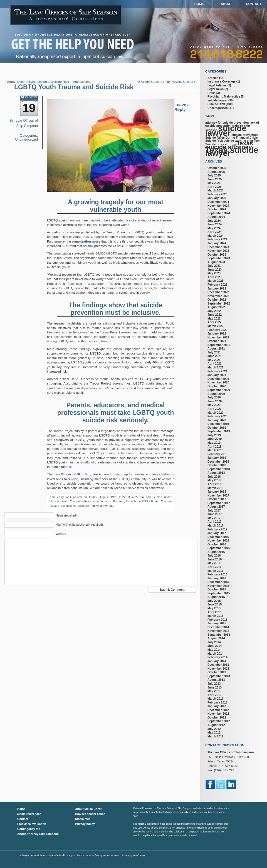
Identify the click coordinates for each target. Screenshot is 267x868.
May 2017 (214, 518)
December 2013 (218, 665)
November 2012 (218, 714)
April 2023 (214, 277)
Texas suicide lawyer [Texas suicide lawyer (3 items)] (232, 151)
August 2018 (216, 473)
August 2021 (216, 348)
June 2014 (215, 646)
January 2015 (217, 623)
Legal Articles (217, 85)
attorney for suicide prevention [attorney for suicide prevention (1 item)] (227, 123)
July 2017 (214, 510)
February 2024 (217, 239)
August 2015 (216, 597)
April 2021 (214, 363)
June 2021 (215, 356)
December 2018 (218, 462)
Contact (254, 4)
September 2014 (219, 635)
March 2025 (215, 190)
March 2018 (215, 488)
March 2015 (215, 616)
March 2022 (215, 326)
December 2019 (218, 424)
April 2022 (214, 322)
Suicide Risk (216, 104)
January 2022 (217, 333)
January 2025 (217, 198)
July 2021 (214, 352)
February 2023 (217, 285)
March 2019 (215, 450)
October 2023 (217, 255)
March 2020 (215, 413)
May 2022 (214, 318)
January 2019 (217, 458)
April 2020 (214, 409)
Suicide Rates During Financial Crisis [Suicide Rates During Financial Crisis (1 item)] (232, 138)
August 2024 (216, 217)
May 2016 (214, 563)
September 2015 (219, 593)
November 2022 (218, 296)
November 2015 (218, 586)
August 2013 (216, 680)
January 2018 (217, 492)
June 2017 (215, 514)
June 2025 (215, 179)
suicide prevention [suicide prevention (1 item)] (244, 135)
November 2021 (218, 337)
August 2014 (216, 638)
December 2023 (218, 247)
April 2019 (214, 447)
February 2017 (217, 529)
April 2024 (214, 232)
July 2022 (214, 311)
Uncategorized (26, 139)
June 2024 (215, 224)
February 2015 (217, 620)
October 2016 (217, 544)
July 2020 (214, 397)
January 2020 (217, 420)
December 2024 (218, 202)
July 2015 (214, 601)
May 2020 (214, 405)
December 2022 (218, 292)
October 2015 (217, 589)
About (227, 4)
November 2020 (218, 382)
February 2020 (217, 416)
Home (199, 4)
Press (212, 93)
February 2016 (217, 574)
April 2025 (214, 187)
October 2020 (217, 386)
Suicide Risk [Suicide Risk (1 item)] (214, 141)
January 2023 (217, 288)
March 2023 (215, 281)
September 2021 (219, 345)
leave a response (61, 506)
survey (75, 232)
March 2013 (215, 699)
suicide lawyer (217, 100)
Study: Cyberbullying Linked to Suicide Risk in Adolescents (49, 82)
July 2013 (214, 684)
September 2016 (219, 548)
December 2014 (218, 627)
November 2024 (218, 206)
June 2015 (215, 604)
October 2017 (217, 499)
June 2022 (215, 315)
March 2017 (215, 525)
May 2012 (214, 732)
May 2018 (214, 480)
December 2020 (218, 379)
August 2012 (216, 725)
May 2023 (214, 273)
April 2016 (214, 567)
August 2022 (216, 307)
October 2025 (217, 168)
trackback (83, 506)
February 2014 (217, 657)
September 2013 (219, 676)
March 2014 (215, 654)
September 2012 (219, 721)
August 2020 (216, 394)
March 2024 (215, 236)
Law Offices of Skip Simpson (76, 474)
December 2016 (218, 537)
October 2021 (217, 341)
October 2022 (217, 300)
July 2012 (214, 729)
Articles (213, 78)
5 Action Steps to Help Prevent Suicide (166, 82)
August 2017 (216, 507)
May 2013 (214, 691)
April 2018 (214, 484)
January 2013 (217, 706)
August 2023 (216, 262)
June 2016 (215, 559)
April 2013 (214, 695)
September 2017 (219, 503)
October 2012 (217, 717)
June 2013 (215, 687)
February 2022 (217, 330)
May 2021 (214, 360)
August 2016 (216, 552)
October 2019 (217, 428)
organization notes (86, 241)
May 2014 (214, 650)
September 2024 (219, 213)
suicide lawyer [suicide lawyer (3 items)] (226, 131)
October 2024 (217, 209)
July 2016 (214, 555)
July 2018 (214, 477)
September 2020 (219, 390)
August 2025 (216, 172)
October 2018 (217, 465)
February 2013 (217, 702)
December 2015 (218, 582)
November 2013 (218, 669)
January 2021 (217, 375)
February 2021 (217, 371)
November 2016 (218, 540)
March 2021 (215, 367)
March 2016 (215, 571)
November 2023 (218, 251)
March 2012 (215, 736)
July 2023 (214, 266)
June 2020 (215, 401)
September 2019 (219, 431)
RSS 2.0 (147, 501)
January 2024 (217, 243)
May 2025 (214, 183)
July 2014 (214, 642)
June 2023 (215, 270)
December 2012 (218, 710)
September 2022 (219, 303)
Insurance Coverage (222, 81)
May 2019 (214, 443)
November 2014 (218, 631)
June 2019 (215, 439)
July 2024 (214, 221)
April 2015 (214, 612)
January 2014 (217, 661)
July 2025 (214, 175)
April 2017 (214, 522)
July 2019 (214, 435)
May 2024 (214, 228)
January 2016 (217, 578)
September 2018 (219, 469)
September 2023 (219, 258)
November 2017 (218, 495)
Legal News (216, 89)
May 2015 (214, 608)
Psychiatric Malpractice (224, 96)
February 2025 (217, 194)
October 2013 (217, 672)
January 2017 (217, 533)
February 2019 (217, 454)
